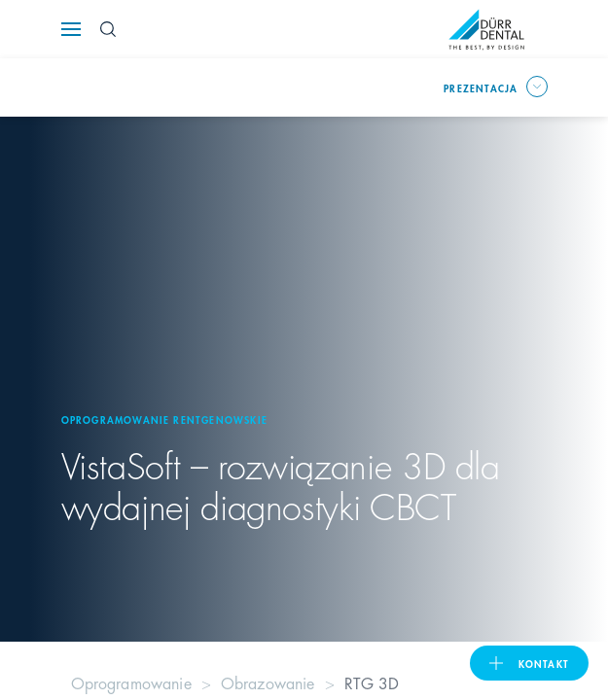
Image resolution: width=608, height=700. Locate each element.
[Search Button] (108, 29)
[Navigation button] (71, 29)
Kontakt (544, 663)
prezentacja (481, 87)
